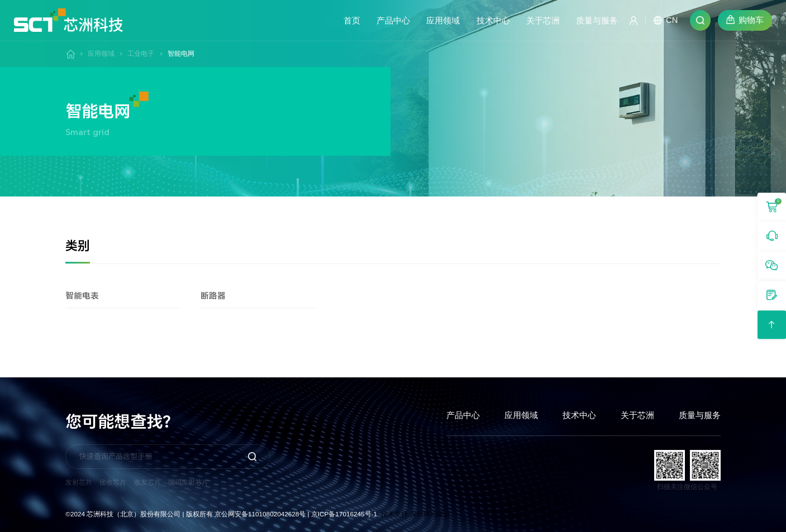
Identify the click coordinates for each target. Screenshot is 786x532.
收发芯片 (147, 482)
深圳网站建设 (430, 514)
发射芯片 (79, 482)
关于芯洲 (637, 415)
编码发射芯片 (188, 482)
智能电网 (181, 53)
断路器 (252, 296)
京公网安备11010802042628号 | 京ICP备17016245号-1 (296, 514)
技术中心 (579, 415)
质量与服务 (700, 415)
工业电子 (141, 53)
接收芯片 (113, 482)
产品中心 (463, 415)
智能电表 (117, 296)
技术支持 (394, 514)
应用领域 (101, 53)
